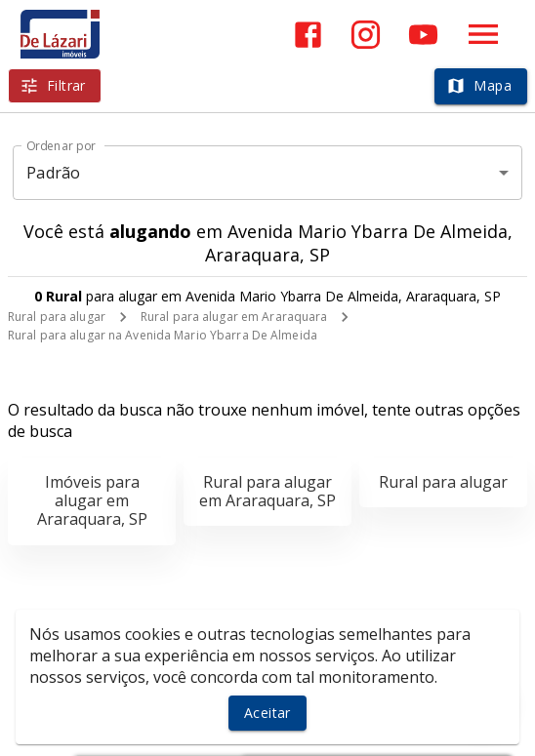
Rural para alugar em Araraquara (234, 317)
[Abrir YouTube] (423, 35)
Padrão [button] (53, 173)
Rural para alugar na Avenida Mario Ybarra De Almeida (163, 335)
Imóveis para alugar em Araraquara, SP (92, 500)
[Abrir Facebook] (308, 35)
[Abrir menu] (483, 34)
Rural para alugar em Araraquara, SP (267, 491)
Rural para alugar (57, 317)
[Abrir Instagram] (366, 35)
